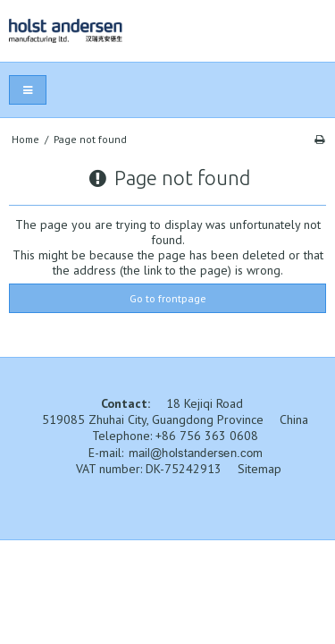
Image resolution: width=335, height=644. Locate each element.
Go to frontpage (168, 298)
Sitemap (260, 469)
